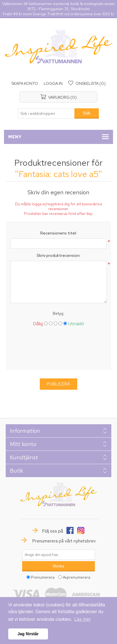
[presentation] (58, 350)
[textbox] (46, 113)
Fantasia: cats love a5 (58, 174)
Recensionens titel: (58, 233)
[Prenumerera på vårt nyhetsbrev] (58, 555)
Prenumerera (43, 577)
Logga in (53, 83)
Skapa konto (25, 83)
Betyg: (58, 313)
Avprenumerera (77, 577)
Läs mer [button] (82, 619)
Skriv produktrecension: (58, 255)
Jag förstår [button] (28, 634)
